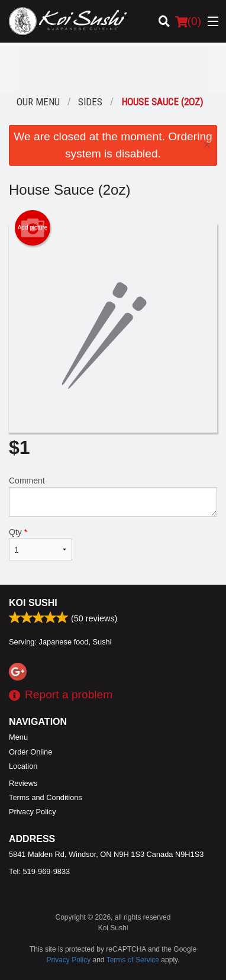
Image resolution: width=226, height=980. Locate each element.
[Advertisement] (113, 69)
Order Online (30, 752)
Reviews (23, 783)
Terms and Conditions (46, 797)
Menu (18, 737)
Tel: (39, 871)
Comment (113, 496)
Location (23, 766)
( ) (188, 21)
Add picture (33, 228)
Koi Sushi (33, 603)
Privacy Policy (33, 812)
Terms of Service (133, 960)
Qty (41, 544)
